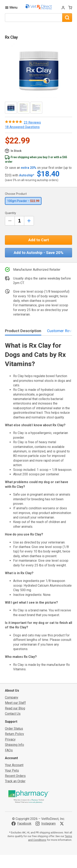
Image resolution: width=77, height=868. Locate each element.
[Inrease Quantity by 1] (29, 221)
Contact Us (13, 714)
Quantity (10, 213)
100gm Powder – (23, 201)
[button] (39, 71)
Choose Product (16, 194)
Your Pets (12, 770)
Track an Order (15, 781)
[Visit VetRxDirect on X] (63, 824)
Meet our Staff (15, 703)
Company (12, 697)
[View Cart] (70, 8)
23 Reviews (32, 122)
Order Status (14, 729)
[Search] (67, 18)
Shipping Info (14, 745)
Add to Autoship (39, 253)
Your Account (14, 765)
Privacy (10, 739)
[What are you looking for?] (34, 18)
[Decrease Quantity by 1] (10, 221)
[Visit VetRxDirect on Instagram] (46, 824)
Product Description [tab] (23, 331)
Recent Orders (15, 776)
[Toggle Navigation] (11, 7)
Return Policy (14, 734)
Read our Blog (15, 708)
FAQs (9, 750)
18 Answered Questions (22, 127)
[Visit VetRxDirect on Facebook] (21, 824)
